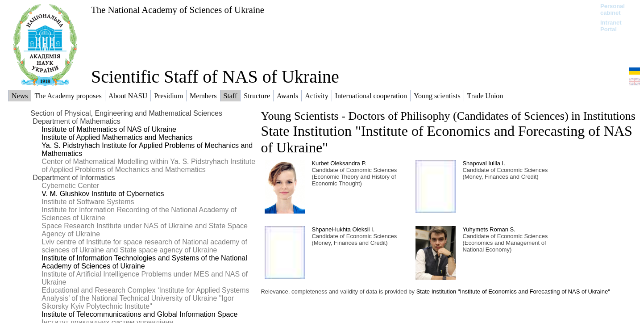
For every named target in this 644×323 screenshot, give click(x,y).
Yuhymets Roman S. (489, 229)
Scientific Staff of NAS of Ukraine (215, 77)
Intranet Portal (611, 26)
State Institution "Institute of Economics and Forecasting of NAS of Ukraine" (513, 292)
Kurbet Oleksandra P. (339, 163)
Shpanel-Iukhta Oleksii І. (343, 229)
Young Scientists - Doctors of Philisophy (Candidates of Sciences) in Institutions (448, 116)
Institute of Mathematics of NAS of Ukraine (109, 129)
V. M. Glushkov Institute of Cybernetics (103, 194)
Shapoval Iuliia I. (484, 163)
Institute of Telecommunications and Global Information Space (139, 314)
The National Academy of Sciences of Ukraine (178, 10)
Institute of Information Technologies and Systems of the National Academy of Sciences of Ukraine (144, 262)
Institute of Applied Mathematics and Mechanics (117, 137)
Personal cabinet (613, 9)
